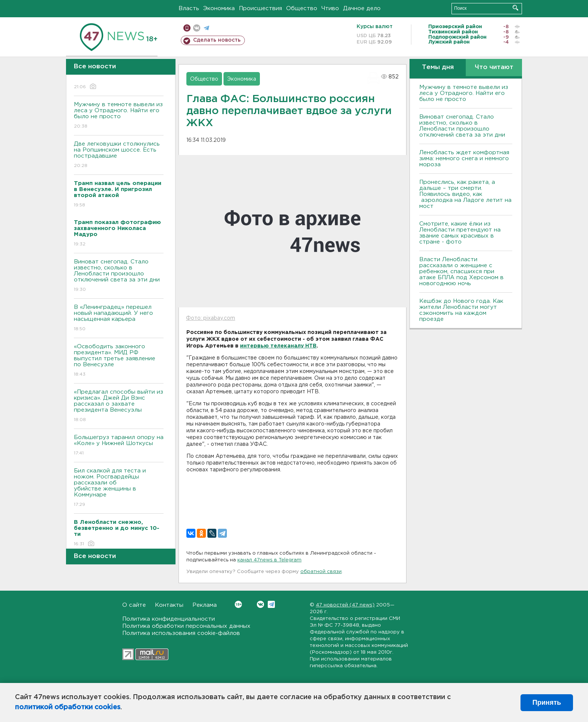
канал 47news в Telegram (269, 560)
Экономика (219, 8)
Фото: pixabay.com (211, 318)
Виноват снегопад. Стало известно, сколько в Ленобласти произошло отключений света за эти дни (119, 276)
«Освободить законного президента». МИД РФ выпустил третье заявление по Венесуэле (119, 361)
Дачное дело (362, 8)
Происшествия (260, 8)
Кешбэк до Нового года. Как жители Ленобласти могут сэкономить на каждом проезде (461, 310)
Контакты (169, 605)
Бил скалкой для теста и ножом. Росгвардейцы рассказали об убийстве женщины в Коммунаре (119, 488)
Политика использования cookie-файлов (181, 633)
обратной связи (321, 572)
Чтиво (330, 8)
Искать (515, 8)
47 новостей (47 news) (345, 605)
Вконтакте (238, 604)
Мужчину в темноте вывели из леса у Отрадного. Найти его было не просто (119, 116)
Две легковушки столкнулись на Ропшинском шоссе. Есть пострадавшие (119, 155)
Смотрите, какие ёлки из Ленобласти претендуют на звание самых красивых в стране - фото (460, 233)
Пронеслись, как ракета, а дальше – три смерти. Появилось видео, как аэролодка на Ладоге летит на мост (465, 194)
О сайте (134, 605)
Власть (189, 8)
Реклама (205, 605)
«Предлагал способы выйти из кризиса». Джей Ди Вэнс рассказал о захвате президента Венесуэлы (119, 406)
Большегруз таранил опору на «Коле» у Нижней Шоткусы (119, 446)
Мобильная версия (187, 28)
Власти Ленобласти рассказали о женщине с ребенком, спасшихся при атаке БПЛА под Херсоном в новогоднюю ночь (461, 272)
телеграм (206, 28)
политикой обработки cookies (68, 707)
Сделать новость (217, 40)
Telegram (271, 604)
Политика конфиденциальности (169, 619)
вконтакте (197, 28)
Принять (547, 702)
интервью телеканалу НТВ (278, 346)
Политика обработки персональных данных (186, 626)
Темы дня (438, 67)
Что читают (494, 67)
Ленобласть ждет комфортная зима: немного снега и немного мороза (464, 159)
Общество (302, 8)
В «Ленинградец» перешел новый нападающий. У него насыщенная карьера (119, 318)
